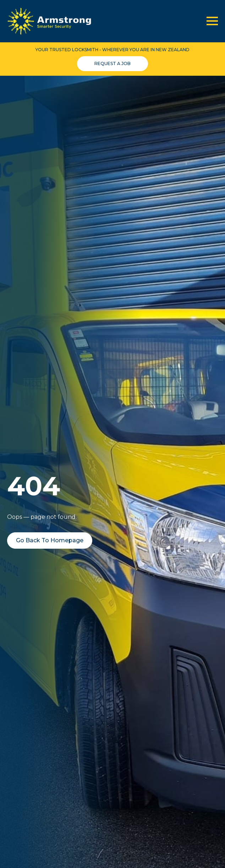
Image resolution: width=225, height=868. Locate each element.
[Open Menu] (212, 21)
